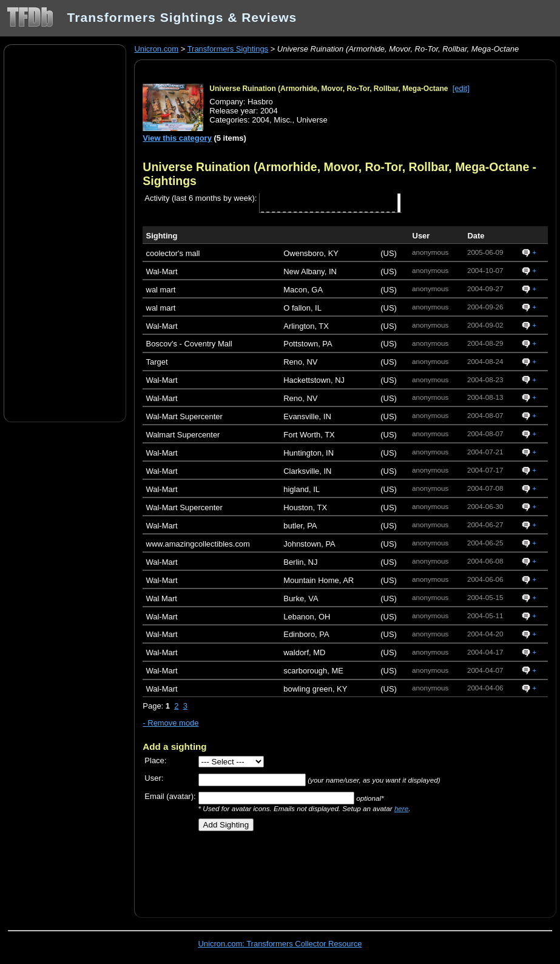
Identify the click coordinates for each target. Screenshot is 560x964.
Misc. (283, 120)
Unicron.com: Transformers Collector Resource (280, 944)
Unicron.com (156, 49)
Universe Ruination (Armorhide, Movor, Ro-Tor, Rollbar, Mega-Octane (329, 89)
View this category (177, 138)
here (401, 808)
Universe (312, 120)
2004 (261, 120)
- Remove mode (170, 723)
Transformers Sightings (228, 49)
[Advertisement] (65, 232)
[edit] (461, 88)
